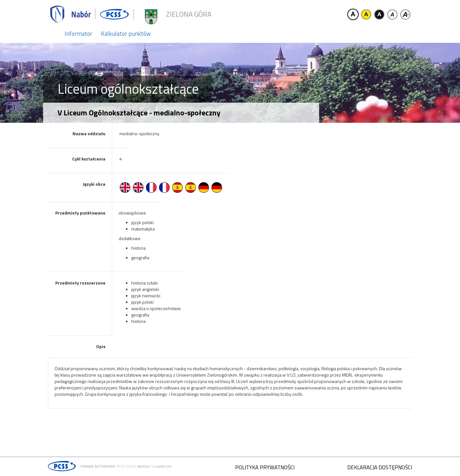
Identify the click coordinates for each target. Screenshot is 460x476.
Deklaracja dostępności (380, 467)
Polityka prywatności (265, 467)
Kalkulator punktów (126, 34)
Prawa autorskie (98, 466)
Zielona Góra (189, 14)
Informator (78, 34)
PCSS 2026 (126, 466)
